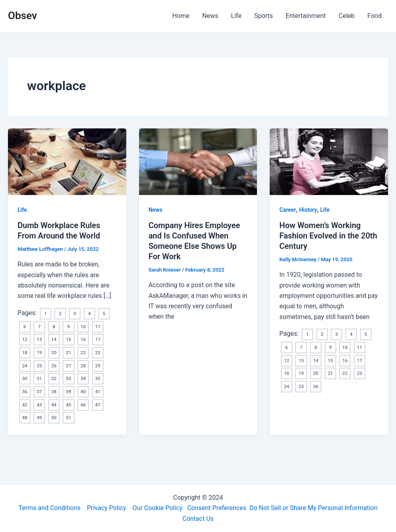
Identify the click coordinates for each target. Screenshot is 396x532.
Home (181, 16)
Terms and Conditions (49, 508)
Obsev (23, 16)
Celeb (347, 16)
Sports (264, 16)
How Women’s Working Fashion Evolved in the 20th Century (328, 236)
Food (374, 16)
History (308, 210)
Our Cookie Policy (158, 508)
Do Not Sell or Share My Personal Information (314, 508)
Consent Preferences (217, 508)
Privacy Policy (107, 508)
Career (288, 210)
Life (236, 16)
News (210, 16)
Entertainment (306, 16)
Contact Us (198, 519)
